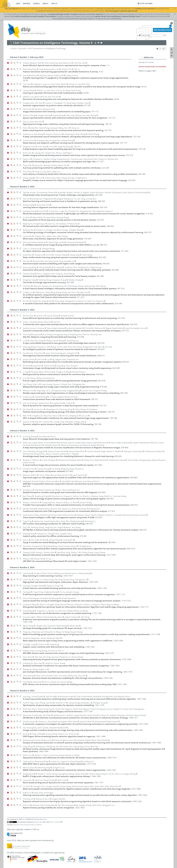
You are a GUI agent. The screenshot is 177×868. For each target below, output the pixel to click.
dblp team (43, 819)
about (46, 3)
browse (27, 3)
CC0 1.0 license (55, 822)
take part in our (44, 9)
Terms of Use (18, 825)
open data (39, 822)
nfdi (53, 3)
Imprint (39, 825)
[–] (142, 57)
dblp (18, 3)
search (36, 3)
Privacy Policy (29, 825)
